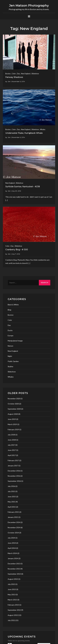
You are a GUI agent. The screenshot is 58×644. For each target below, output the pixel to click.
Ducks (10, 330)
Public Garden (13, 361)
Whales (43, 126)
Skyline (10, 366)
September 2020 (14, 409)
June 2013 (12, 589)
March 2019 (12, 424)
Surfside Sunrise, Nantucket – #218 (23, 184)
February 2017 (13, 460)
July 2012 (11, 620)
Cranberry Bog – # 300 (17, 243)
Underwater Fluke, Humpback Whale (24, 129)
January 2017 (13, 466)
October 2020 (13, 404)
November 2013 (14, 569)
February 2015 (13, 512)
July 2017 (11, 445)
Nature (10, 346)
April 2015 (12, 507)
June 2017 (12, 450)
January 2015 (13, 517)
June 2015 (12, 497)
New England (26, 74)
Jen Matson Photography (29, 5)
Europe (11, 336)
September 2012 (14, 610)
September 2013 (14, 574)
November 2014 (14, 527)
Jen (9, 81)
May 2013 (12, 595)
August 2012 (13, 615)
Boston (8, 74)
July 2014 (11, 538)
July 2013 (11, 584)
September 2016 (14, 481)
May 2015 (12, 502)
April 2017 (12, 455)
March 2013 (12, 600)
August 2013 (13, 579)
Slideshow (35, 74)
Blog (9, 310)
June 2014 (12, 543)
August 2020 (13, 414)
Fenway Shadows (14, 77)
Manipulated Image (15, 341)
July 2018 (11, 435)
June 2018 (12, 440)
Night (10, 356)
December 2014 (14, 522)
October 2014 (13, 533)
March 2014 (12, 553)
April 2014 (12, 548)
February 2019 (13, 429)
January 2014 (13, 558)
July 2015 (11, 491)
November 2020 (14, 399)
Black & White (13, 305)
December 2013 (14, 564)
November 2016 (14, 476)
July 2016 (11, 486)
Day (18, 74)
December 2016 (14, 471)
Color (14, 74)
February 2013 (13, 605)
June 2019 (12, 419)
